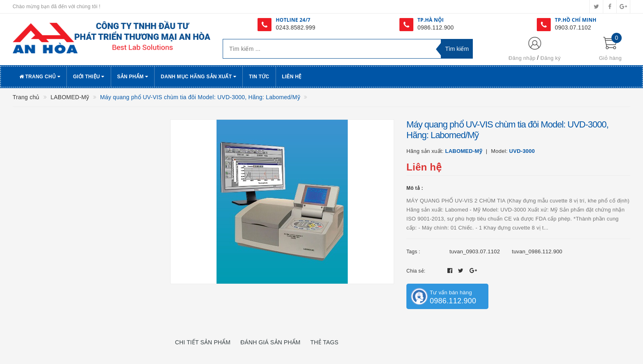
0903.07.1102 (573, 27)
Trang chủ (40, 77)
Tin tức (259, 77)
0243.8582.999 (295, 27)
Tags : (413, 252)
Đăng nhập (522, 58)
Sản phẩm (133, 77)
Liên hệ (292, 77)
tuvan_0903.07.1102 (475, 251)
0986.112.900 (436, 27)
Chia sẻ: (416, 271)
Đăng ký (551, 58)
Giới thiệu (89, 77)
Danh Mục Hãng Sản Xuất (198, 77)
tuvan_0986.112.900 (537, 251)
